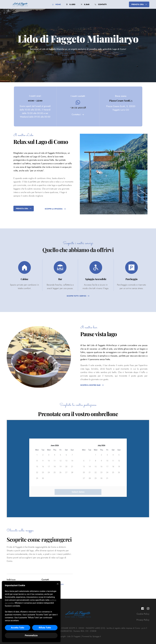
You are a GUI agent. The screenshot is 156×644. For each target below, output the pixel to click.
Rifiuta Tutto (45, 628)
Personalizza (31, 635)
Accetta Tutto (17, 628)
